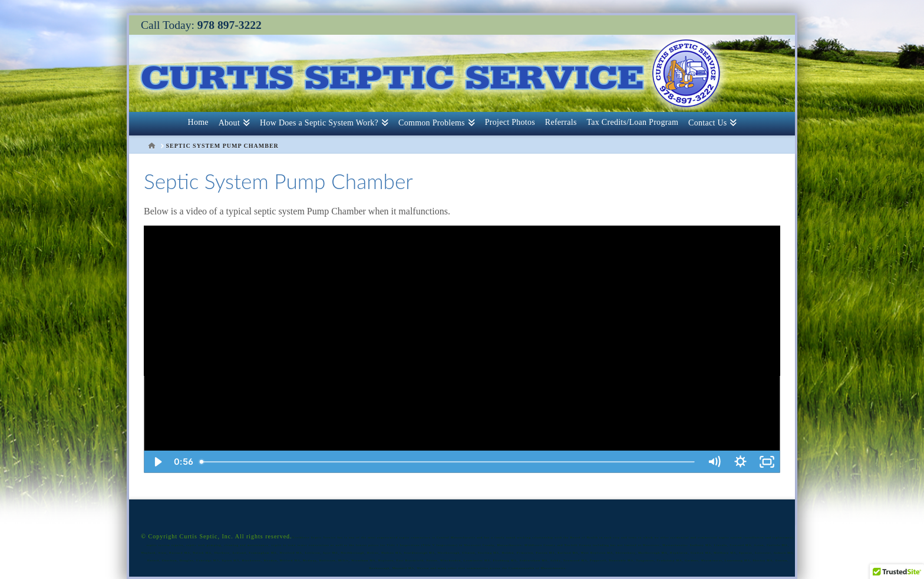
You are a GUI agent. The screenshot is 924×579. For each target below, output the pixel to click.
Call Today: (201, 25)
